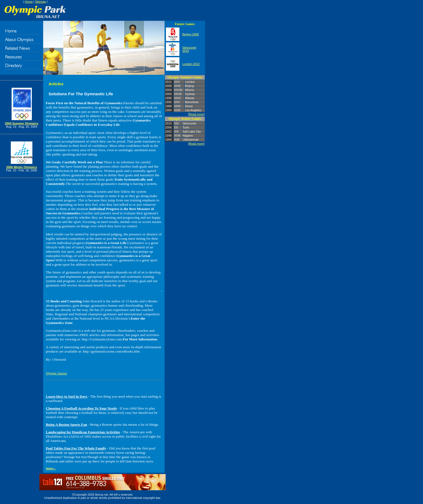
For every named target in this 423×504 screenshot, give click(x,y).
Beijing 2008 (191, 34)
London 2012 (191, 64)
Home (29, 2)
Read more (196, 114)
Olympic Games (56, 373)
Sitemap (40, 2)
